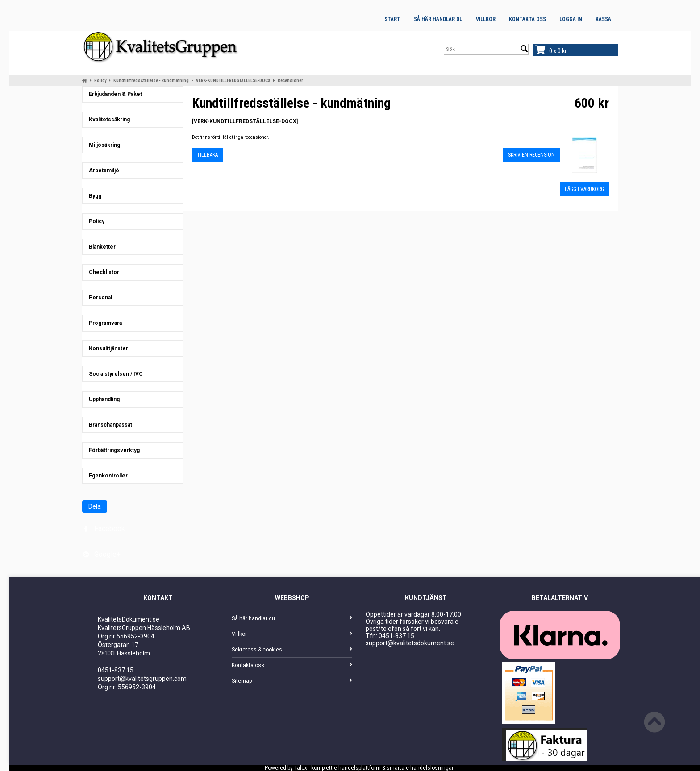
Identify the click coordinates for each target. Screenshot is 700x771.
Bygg (93, 196)
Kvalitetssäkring (107, 120)
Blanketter (100, 247)
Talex (301, 768)
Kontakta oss (527, 19)
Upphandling (102, 399)
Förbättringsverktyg (112, 450)
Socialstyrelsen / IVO (114, 374)
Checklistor (102, 272)
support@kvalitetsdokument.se (410, 643)
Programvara (103, 323)
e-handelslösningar (430, 768)
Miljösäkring (102, 145)
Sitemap (292, 681)
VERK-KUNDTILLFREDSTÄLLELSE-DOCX (233, 81)
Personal (98, 298)
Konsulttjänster (106, 348)
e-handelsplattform (357, 768)
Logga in (571, 19)
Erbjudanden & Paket (113, 94)
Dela (95, 506)
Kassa (603, 19)
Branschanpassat (108, 425)
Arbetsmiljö (102, 170)
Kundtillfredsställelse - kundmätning (151, 81)
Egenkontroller (106, 476)
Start (392, 19)
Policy (100, 81)
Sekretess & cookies (292, 650)
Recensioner (290, 81)
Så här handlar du (438, 19)
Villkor (486, 19)
